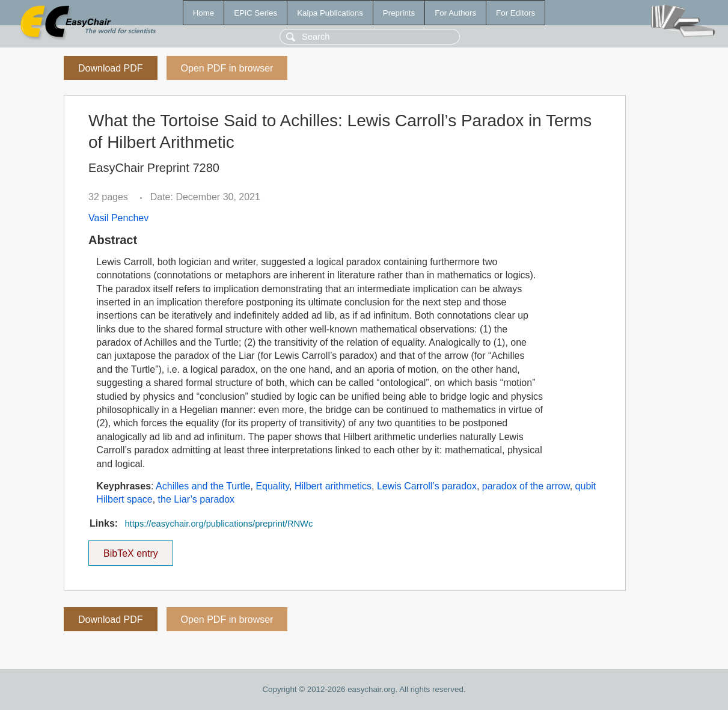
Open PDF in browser (227, 68)
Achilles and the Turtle (203, 486)
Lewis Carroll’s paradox (427, 486)
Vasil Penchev (118, 218)
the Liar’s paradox (197, 499)
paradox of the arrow (526, 486)
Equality (272, 486)
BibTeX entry (130, 549)
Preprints (399, 13)
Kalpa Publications (330, 13)
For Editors (515, 13)
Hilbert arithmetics (333, 486)
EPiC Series (255, 13)
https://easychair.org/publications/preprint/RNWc (219, 524)
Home (204, 13)
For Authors (455, 13)
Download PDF (111, 68)
